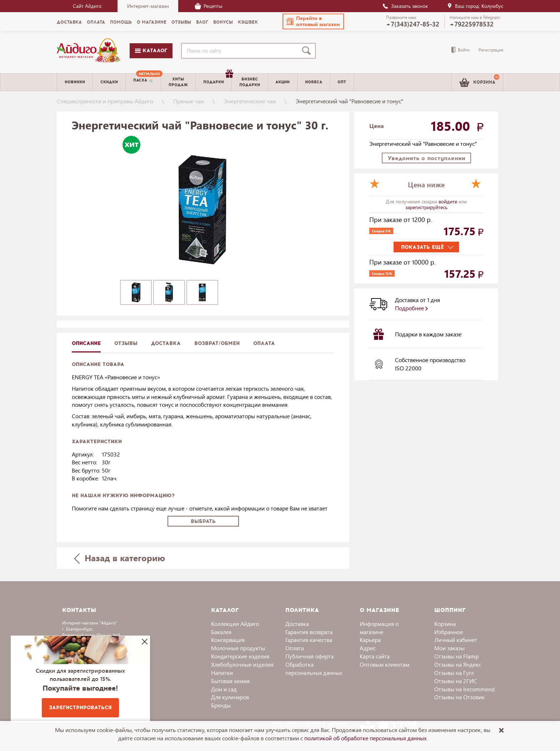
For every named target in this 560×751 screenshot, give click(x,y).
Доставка (297, 624)
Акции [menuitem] (282, 82)
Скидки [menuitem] (109, 82)
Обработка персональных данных (314, 668)
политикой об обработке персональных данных (365, 738)
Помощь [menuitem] (121, 22)
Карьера (370, 640)
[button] (313, 21)
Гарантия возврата (309, 632)
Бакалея (221, 632)
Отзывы (126, 343)
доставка (166, 343)
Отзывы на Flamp (456, 656)
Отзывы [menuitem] (181, 22)
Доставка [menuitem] (69, 22)
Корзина (445, 624)
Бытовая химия (230, 681)
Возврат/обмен (217, 343)
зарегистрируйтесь (426, 207)
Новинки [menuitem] (75, 82)
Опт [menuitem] (342, 82)
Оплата (264, 343)
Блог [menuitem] (202, 22)
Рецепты (209, 6)
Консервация (228, 640)
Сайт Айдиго (87, 6)
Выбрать (203, 521)
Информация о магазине (379, 628)
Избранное (449, 632)
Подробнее (411, 308)
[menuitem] (143, 82)
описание (86, 343)
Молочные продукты (238, 648)
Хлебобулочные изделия (242, 664)
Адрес (367, 648)
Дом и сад (224, 689)
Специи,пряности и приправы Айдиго (105, 101)
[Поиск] (308, 51)
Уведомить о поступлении (426, 158)
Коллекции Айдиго (235, 624)
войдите (449, 201)
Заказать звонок (405, 6)
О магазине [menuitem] (152, 22)
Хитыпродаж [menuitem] (178, 82)
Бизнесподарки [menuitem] (250, 82)
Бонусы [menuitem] (223, 22)
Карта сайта (375, 656)
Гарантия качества (309, 640)
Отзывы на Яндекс (458, 664)
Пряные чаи (189, 101)
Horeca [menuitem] (314, 82)
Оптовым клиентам (384, 664)
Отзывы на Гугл (454, 673)
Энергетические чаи (250, 101)
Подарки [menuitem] (217, 79)
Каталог (151, 51)
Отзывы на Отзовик (459, 697)
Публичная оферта (309, 656)
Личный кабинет (456, 640)
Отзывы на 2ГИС (456, 681)
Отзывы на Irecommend (464, 689)
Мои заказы (449, 648)
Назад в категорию (120, 558)
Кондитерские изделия (240, 656)
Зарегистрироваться (80, 708)
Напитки (222, 673)
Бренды (221, 705)
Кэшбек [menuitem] (248, 22)
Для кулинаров (230, 697)
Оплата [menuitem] (96, 22)
